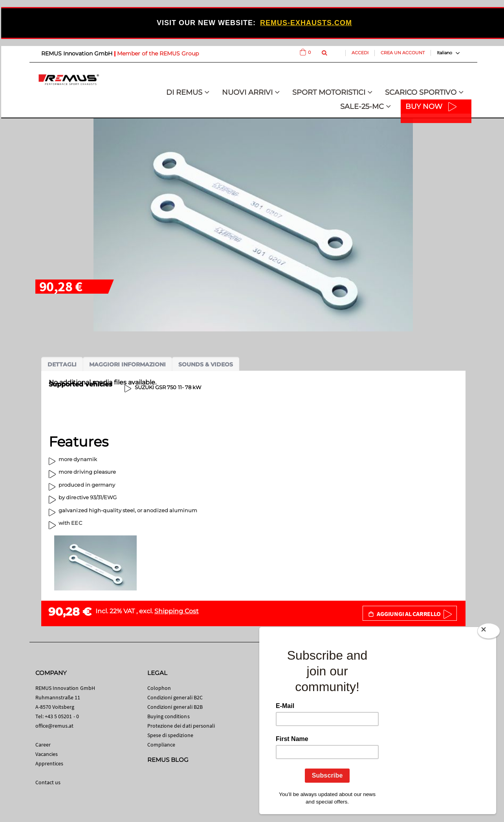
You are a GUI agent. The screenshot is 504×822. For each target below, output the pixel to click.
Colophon (159, 688)
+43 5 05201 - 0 (62, 716)
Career (43, 745)
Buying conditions (169, 716)
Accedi (360, 53)
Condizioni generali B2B (175, 707)
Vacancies (47, 754)
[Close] (489, 631)
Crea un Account (403, 53)
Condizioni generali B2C (175, 697)
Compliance (161, 745)
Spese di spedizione (170, 735)
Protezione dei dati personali (181, 726)
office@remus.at (55, 726)
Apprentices (49, 763)
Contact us (48, 782)
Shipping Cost (177, 611)
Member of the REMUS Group (158, 53)
